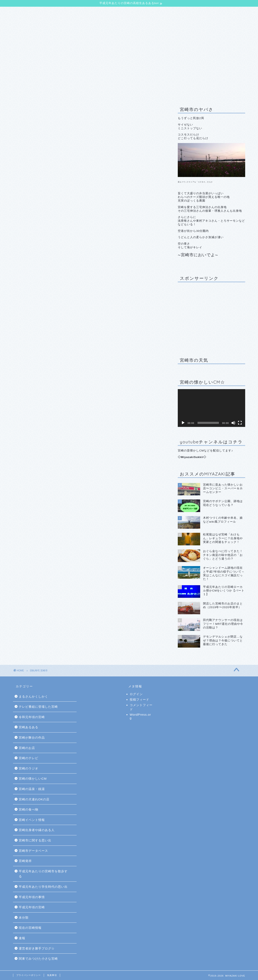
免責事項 (52, 975)
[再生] (183, 423)
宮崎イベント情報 (32, 820)
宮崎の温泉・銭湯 (32, 789)
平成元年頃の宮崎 (32, 907)
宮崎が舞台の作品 (32, 737)
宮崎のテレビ (29, 758)
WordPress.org (140, 716)
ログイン (136, 694)
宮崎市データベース (33, 851)
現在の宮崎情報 (30, 928)
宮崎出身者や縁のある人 (37, 830)
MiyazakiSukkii (192, 457)
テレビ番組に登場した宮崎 (38, 707)
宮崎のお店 (27, 748)
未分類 (24, 918)
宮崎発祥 (25, 861)
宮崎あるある (29, 727)
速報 (22, 938)
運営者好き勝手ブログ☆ (37, 948)
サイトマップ (163, 12)
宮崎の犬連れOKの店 (34, 799)
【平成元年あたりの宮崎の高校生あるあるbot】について (78, 12)
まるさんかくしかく (33, 696)
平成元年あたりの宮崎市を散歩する (43, 874)
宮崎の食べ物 (29, 809)
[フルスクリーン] (240, 423)
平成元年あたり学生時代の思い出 (43, 887)
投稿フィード (139, 699)
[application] (211, 408)
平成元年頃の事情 (32, 897)
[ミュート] (233, 423)
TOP (22, 12)
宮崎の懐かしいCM (33, 779)
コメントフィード (141, 707)
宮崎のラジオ (29, 768)
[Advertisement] (211, 317)
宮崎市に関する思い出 (35, 840)
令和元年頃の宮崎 (32, 717)
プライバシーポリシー (29, 975)
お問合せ (136, 12)
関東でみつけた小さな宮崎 (38, 959)
